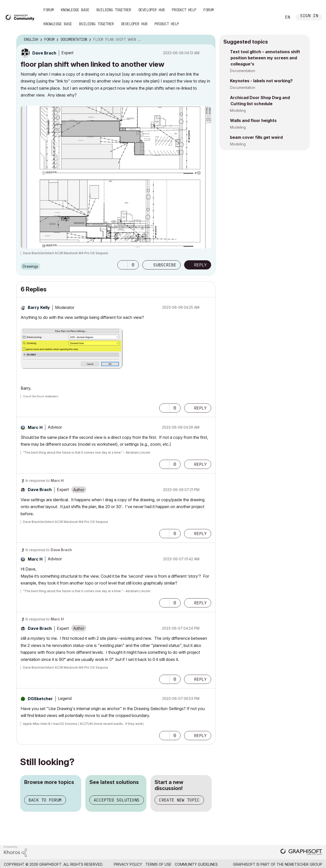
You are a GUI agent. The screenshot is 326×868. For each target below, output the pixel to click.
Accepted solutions (117, 800)
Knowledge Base (75, 10)
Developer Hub (152, 10)
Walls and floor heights (253, 120)
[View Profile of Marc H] (35, 427)
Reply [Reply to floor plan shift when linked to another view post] (200, 265)
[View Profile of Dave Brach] (44, 53)
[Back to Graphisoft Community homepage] (21, 17)
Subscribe (165, 265)
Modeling (238, 110)
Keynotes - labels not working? (261, 81)
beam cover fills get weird (256, 137)
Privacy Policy (128, 864)
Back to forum (45, 800)
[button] (123, 265)
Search (272, 17)
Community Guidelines (196, 864)
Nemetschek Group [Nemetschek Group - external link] (303, 864)
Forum (49, 10)
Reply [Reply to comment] (200, 408)
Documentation (243, 71)
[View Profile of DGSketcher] (40, 699)
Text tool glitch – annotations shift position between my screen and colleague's (265, 58)
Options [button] (208, 40)
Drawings (30, 266)
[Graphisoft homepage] (301, 852)
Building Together (114, 10)
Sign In (309, 16)
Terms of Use (158, 864)
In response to (45, 480)
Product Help (184, 10)
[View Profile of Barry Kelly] (39, 307)
